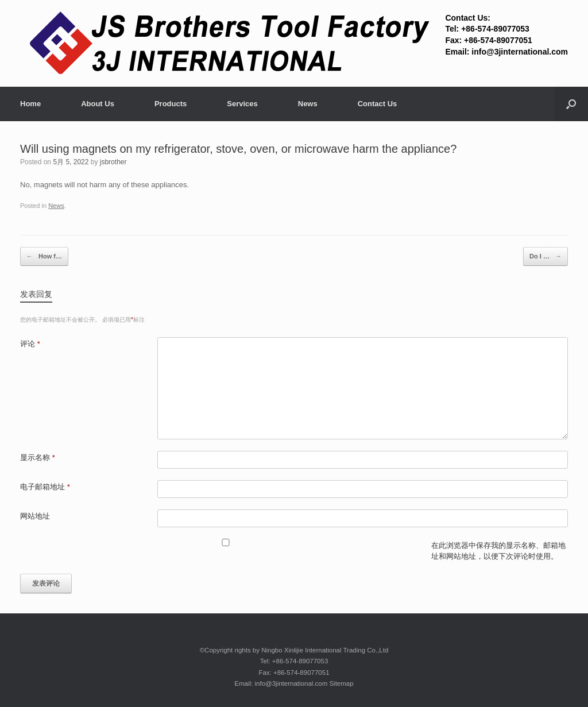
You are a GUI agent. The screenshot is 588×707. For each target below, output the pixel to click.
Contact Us (378, 104)
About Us (98, 104)
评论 (30, 344)
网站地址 (35, 516)
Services (242, 104)
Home (30, 104)
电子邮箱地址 (45, 487)
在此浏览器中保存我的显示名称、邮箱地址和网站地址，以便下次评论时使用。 (498, 551)
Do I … (546, 257)
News (308, 104)
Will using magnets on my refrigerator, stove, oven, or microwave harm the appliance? (238, 149)
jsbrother (113, 162)
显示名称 (38, 457)
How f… (44, 257)
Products (171, 104)
